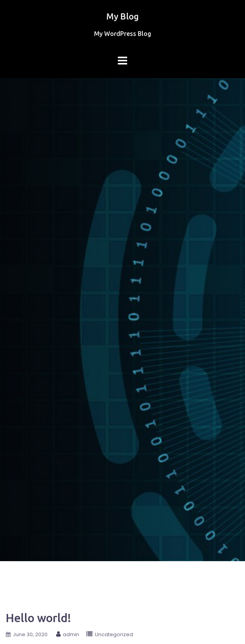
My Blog (123, 16)
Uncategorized (114, 634)
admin (71, 634)
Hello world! (38, 618)
